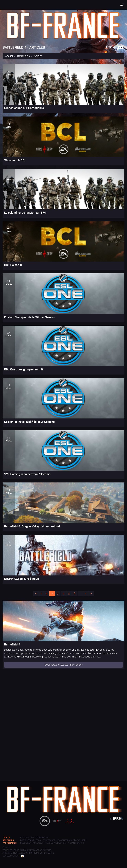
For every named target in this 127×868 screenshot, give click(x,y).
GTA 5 (39, 840)
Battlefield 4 (24, 56)
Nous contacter (40, 837)
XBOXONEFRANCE (65, 840)
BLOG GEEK (26, 843)
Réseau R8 (8, 840)
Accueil (9, 56)
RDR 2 (84, 840)
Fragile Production (55, 843)
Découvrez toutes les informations (64, 665)
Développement (13, 856)
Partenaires (10, 843)
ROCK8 (23, 840)
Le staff (25, 837)
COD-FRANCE (49, 840)
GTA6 (78, 840)
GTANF (31, 840)
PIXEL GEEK (38, 843)
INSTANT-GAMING (76, 843)
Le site (6, 837)
